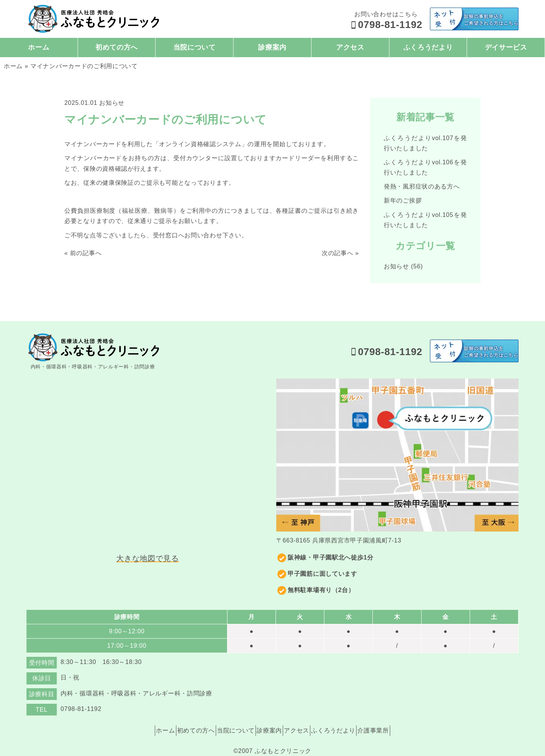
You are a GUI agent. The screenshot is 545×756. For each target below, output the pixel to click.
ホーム (39, 47)
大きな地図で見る (148, 558)
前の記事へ (86, 253)
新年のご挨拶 (403, 200)
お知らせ (112, 103)
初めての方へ (117, 47)
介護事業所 (397, 717)
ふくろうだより (428, 47)
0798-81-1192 (386, 25)
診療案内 (272, 47)
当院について (195, 47)
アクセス (350, 47)
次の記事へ (338, 253)
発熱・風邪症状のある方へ (422, 186)
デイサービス (506, 47)
